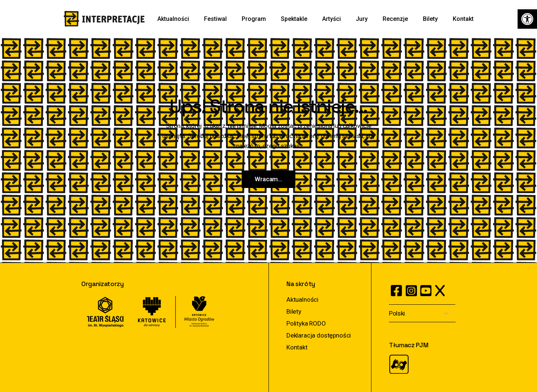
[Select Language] (422, 313)
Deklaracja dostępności (319, 335)
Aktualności (302, 300)
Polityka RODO (306, 323)
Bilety (294, 311)
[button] (527, 19)
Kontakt (297, 347)
